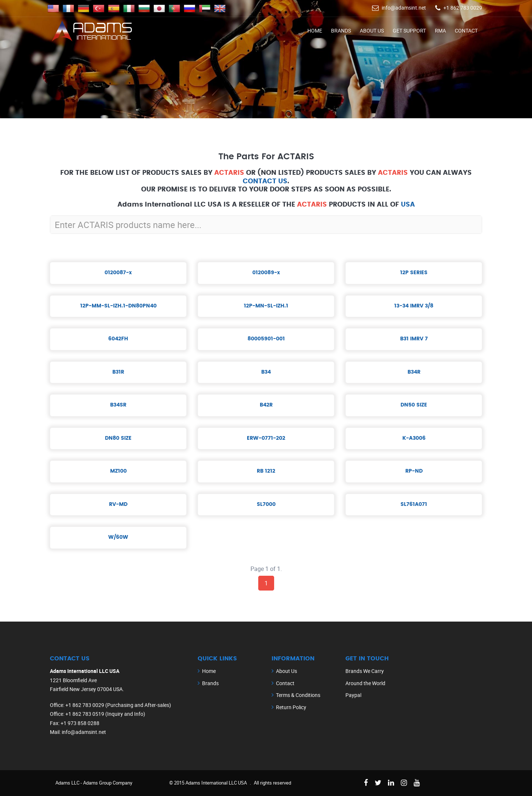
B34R (414, 372)
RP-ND (414, 471)
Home (315, 30)
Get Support (409, 30)
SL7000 (266, 504)
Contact (466, 30)
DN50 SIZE (414, 405)
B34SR (118, 405)
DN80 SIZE (118, 438)
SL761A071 (414, 504)
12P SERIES (414, 273)
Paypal (353, 695)
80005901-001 (266, 339)
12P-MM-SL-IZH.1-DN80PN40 (118, 306)
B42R (266, 405)
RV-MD (118, 504)
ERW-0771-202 (266, 438)
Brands (341, 30)
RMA (440, 30)
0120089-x (266, 273)
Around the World (365, 683)
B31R (118, 372)
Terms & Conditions (298, 695)
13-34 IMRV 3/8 (414, 306)
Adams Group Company (108, 783)
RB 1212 (266, 471)
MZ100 (118, 471)
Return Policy (291, 707)
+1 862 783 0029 (463, 8)
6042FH (118, 339)
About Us (372, 30)
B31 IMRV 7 (414, 339)
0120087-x (118, 273)
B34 (266, 372)
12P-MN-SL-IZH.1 (266, 306)
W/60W (118, 537)
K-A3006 (414, 438)
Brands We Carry (365, 671)
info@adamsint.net (404, 8)
